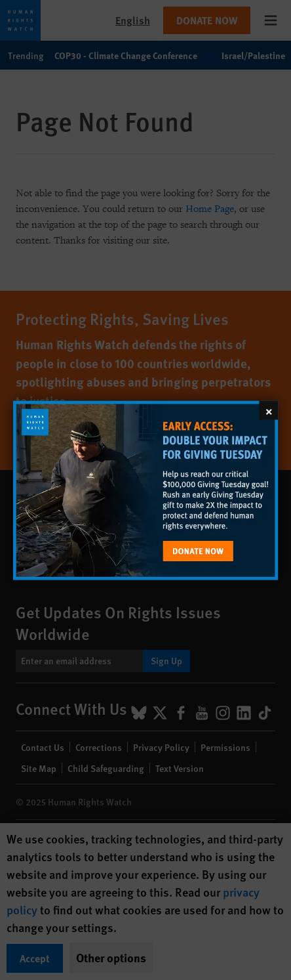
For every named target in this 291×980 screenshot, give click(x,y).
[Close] (268, 410)
